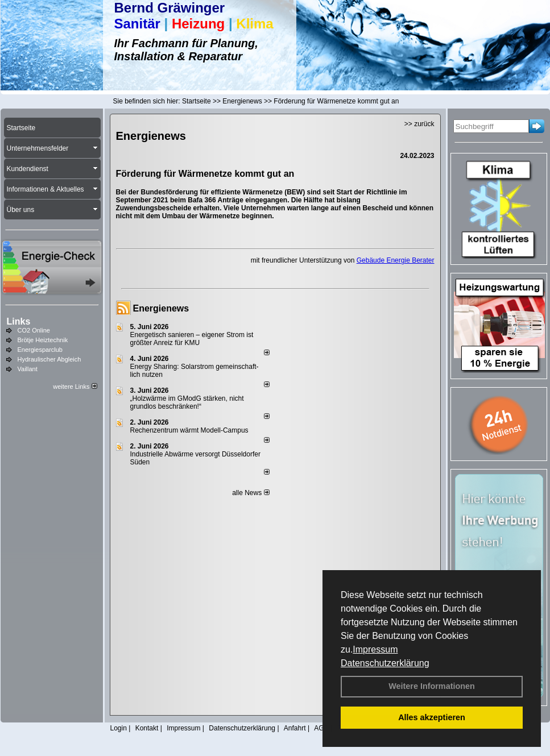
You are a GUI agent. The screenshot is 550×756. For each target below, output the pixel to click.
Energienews (161, 308)
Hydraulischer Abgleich (49, 359)
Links (19, 321)
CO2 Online (34, 330)
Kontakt (147, 728)
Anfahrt (295, 728)
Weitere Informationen (432, 686)
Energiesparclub (40, 350)
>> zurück (419, 124)
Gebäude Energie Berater (396, 260)
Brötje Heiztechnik (43, 340)
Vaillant (28, 369)
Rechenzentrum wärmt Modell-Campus (189, 430)
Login (119, 728)
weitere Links (75, 387)
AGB (321, 728)
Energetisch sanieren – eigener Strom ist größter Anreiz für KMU (192, 339)
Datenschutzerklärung (385, 663)
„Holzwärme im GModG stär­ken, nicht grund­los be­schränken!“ (187, 402)
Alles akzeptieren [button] (432, 717)
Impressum (375, 649)
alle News (251, 493)
